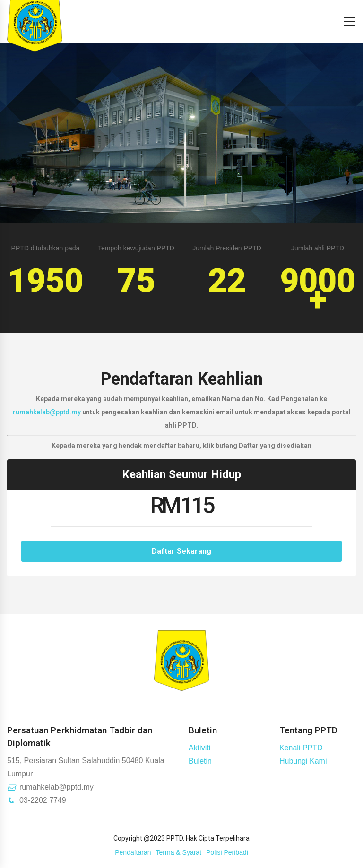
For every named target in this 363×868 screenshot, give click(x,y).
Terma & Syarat (179, 852)
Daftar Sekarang (181, 551)
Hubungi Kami (303, 761)
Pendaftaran (133, 852)
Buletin (200, 761)
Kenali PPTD (301, 748)
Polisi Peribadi (227, 852)
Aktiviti (199, 748)
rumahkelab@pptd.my (47, 412)
